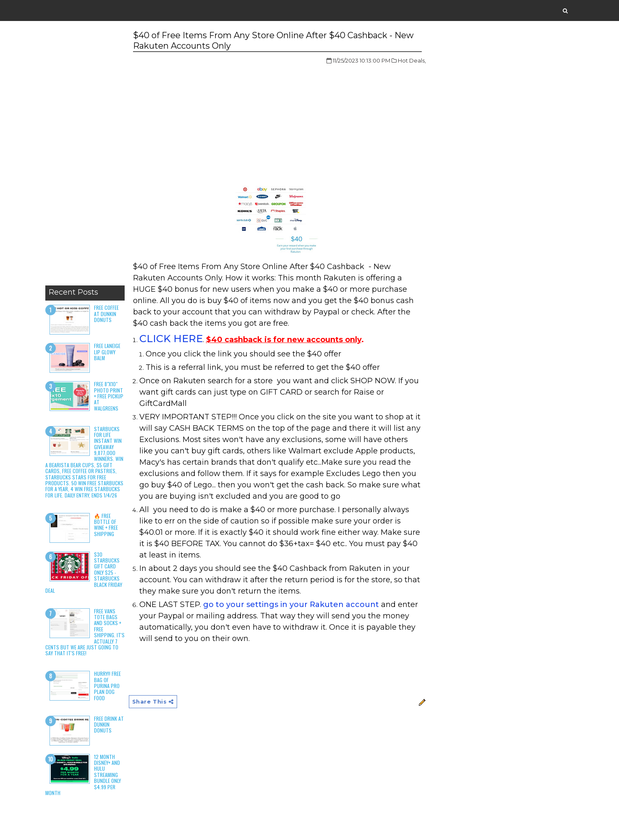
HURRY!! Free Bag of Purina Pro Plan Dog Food (107, 686)
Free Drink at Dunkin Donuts (109, 725)
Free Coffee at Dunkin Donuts (106, 314)
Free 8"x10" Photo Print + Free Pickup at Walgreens (109, 396)
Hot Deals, (412, 60)
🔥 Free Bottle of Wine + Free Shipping (106, 525)
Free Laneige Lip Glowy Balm (107, 352)
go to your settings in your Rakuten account (291, 604)
